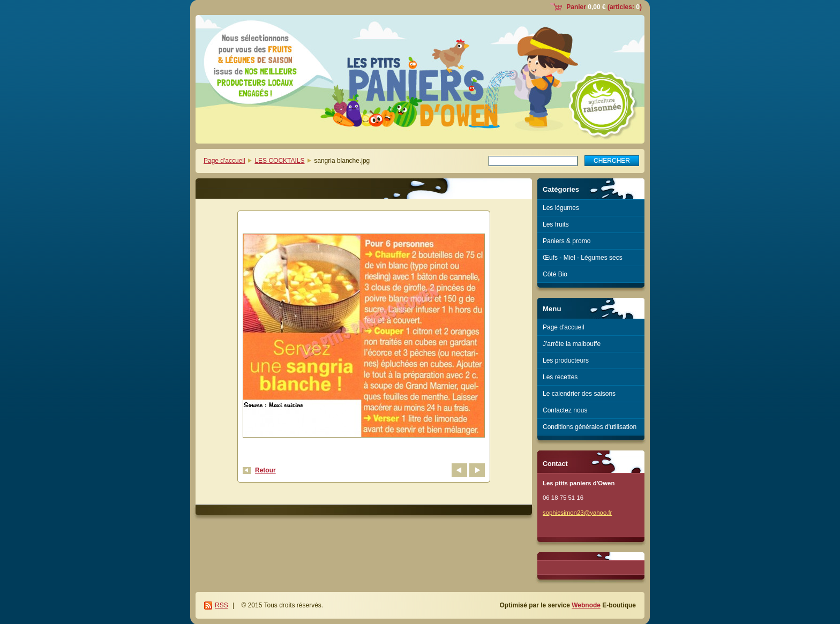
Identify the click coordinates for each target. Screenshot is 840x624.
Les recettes (560, 377)
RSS (222, 605)
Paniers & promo (567, 241)
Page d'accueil (224, 161)
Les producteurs (566, 360)
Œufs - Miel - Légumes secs (583, 258)
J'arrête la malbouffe (572, 344)
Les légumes (561, 208)
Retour (265, 470)
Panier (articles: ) (604, 7)
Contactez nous (565, 410)
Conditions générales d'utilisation (590, 427)
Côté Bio (555, 274)
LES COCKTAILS (279, 161)
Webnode (586, 605)
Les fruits (556, 224)
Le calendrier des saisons (579, 394)
